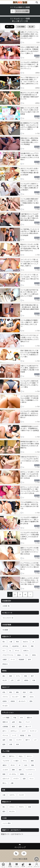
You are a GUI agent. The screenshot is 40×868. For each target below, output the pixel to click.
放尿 (20, 770)
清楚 (32, 646)
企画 (13, 722)
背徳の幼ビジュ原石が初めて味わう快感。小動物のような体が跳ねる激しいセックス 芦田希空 (29, 141)
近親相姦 (5, 726)
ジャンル (17, 865)
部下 (19, 680)
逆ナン (5, 731)
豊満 (31, 701)
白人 (27, 655)
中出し (21, 756)
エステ (24, 731)
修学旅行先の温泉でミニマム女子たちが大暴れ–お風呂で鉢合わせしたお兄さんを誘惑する (30, 444)
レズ (35, 740)
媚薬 (32, 761)
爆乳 (17, 692)
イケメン (12, 807)
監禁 (4, 744)
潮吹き (5, 765)
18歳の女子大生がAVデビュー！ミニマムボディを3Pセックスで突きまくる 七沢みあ (30, 460)
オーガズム (13, 774)
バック (30, 774)
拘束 (17, 744)
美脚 (24, 697)
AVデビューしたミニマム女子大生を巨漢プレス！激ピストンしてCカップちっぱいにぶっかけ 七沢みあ (30, 490)
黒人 (4, 807)
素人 (4, 642)
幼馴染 (26, 680)
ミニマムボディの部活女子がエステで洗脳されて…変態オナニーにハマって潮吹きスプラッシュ (29, 65)
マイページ (37, 865)
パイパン (5, 697)
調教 (13, 770)
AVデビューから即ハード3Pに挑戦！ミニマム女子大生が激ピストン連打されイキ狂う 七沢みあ (30, 475)
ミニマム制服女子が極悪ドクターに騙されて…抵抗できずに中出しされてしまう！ (29, 323)
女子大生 (5, 646)
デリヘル (5, 735)
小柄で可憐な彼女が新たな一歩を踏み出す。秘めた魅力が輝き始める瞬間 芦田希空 (30, 308)
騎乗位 (22, 774)
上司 (12, 680)
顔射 (33, 765)
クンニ (32, 779)
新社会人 (5, 664)
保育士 (34, 655)
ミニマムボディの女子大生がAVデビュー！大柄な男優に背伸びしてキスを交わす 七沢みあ (30, 536)
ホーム (3, 865)
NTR (21, 718)
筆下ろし (12, 756)
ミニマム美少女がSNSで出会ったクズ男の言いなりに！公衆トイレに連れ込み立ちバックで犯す (29, 293)
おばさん (26, 642)
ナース (13, 659)
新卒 (29, 659)
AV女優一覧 (6, 606)
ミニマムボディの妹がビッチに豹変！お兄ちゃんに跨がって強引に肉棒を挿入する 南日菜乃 (29, 187)
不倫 (15, 718)
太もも (32, 697)
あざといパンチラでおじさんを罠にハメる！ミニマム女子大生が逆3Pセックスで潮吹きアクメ (30, 338)
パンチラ (19, 740)
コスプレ (12, 795)
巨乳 (4, 692)
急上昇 (23, 865)
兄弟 (34, 680)
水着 (4, 795)
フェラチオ (6, 761)
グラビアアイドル (8, 655)
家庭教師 (21, 659)
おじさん (12, 811)
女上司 (5, 680)
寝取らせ (5, 722)
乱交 (26, 765)
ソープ (14, 735)
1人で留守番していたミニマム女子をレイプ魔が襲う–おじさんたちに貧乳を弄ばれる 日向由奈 (30, 232)
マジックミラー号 (8, 618)
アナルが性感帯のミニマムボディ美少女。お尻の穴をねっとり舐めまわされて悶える (29, 505)
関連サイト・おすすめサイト (12, 834)
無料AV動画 (23, 859)
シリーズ (30, 865)
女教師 (5, 659)
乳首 (24, 692)
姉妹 (26, 676)
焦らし (5, 783)
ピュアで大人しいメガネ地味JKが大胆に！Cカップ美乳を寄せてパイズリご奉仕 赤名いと (30, 566)
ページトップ (20, 847)
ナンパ (28, 722)
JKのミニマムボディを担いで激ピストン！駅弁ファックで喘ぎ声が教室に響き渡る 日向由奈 (30, 171)
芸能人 (19, 655)
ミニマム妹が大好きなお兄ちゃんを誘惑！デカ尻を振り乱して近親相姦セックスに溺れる (29, 399)
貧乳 (11, 692)
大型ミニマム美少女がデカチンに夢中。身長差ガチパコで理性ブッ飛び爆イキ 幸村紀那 (30, 369)
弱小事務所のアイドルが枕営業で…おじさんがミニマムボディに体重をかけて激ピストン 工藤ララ (29, 126)
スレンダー (15, 697)
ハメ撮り (16, 761)
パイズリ (16, 779)
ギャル (17, 651)
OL (10, 651)
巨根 (29, 807)
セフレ (18, 676)
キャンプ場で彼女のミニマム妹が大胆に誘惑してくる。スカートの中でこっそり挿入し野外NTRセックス (29, 80)
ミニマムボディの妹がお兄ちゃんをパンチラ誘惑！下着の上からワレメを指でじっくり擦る (29, 384)
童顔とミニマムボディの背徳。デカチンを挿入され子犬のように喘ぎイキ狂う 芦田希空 (30, 111)
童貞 (4, 811)
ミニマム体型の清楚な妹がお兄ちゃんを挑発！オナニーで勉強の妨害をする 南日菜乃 (30, 202)
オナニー (30, 756)
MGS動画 (5, 630)
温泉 (4, 740)
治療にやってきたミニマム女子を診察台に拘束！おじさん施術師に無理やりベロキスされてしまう (29, 35)
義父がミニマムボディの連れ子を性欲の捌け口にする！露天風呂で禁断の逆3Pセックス (30, 96)
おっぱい (5, 706)
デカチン (21, 807)
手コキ (13, 765)
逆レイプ (28, 726)
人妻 (11, 642)
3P (20, 765)
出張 (11, 744)
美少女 (25, 646)
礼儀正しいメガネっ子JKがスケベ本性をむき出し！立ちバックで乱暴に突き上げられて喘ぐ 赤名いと (30, 581)
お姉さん (26, 651)
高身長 (13, 701)
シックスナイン (30, 770)
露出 (29, 735)
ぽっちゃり (22, 701)
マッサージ (33, 731)
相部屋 (22, 735)
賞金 (20, 722)
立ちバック (6, 779)
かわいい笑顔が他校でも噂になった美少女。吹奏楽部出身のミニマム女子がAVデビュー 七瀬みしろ (30, 50)
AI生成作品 (15, 646)
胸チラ (28, 740)
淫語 (24, 779)
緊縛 (4, 774)
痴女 (4, 756)
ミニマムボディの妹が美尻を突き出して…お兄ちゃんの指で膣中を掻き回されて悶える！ (29, 414)
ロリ (4, 651)
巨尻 (31, 692)
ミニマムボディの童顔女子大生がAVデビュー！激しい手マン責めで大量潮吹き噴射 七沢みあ (30, 520)
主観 (12, 783)
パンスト (21, 795)
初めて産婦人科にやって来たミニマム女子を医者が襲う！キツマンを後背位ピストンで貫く (29, 353)
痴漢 (13, 726)
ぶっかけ (5, 770)
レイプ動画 (6, 718)
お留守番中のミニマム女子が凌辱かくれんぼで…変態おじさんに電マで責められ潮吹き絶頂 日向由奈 (29, 217)
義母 (11, 676)
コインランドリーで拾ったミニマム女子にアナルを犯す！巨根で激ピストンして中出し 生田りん (29, 262)
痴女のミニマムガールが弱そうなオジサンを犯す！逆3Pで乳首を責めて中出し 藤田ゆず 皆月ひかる (30, 247)
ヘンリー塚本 (7, 823)
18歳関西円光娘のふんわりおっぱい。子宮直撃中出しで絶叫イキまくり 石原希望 (30, 428)
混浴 (11, 740)
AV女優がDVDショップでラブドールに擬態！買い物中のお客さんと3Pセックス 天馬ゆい (30, 156)
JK (33, 642)
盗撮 (20, 726)
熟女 (17, 642)
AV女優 (10, 865)
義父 (4, 676)
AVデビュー (14, 731)
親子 (32, 676)
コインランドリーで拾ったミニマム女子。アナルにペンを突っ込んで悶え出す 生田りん (30, 278)
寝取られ (30, 718)
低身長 (5, 701)
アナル (25, 761)
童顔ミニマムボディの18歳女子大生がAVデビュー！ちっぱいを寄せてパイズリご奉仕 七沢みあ (30, 551)
